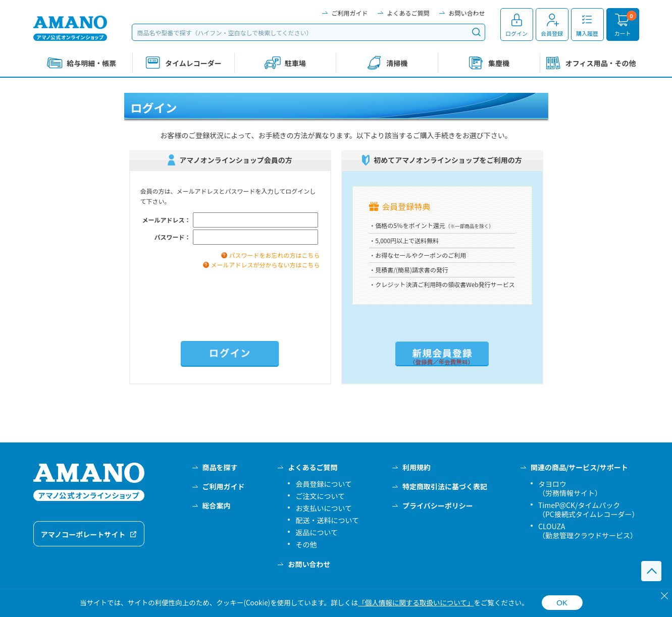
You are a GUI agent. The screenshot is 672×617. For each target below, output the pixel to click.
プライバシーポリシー (438, 506)
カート (623, 33)
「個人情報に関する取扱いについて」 (416, 602)
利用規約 (417, 467)
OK (562, 603)
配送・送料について (327, 520)
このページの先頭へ (651, 571)
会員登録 (552, 33)
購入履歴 (587, 33)
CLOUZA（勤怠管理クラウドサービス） (588, 531)
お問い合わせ (467, 13)
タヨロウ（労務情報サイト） (570, 488)
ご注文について (320, 496)
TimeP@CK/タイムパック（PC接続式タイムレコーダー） (589, 510)
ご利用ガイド (349, 13)
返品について (317, 532)
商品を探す (220, 467)
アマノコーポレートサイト (83, 534)
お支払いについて (324, 508)
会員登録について (324, 484)
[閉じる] (664, 596)
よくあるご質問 (408, 13)
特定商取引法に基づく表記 (445, 486)
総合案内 (217, 506)
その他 (306, 544)
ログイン (516, 33)
